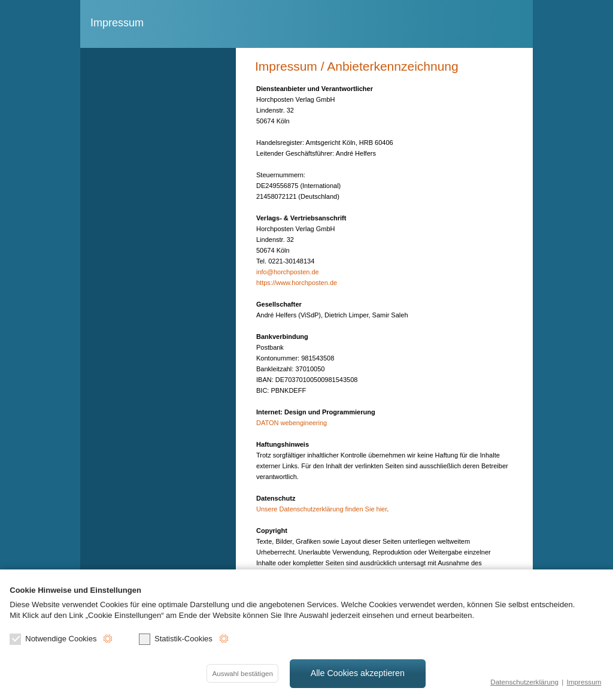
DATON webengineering (292, 423)
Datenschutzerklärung (524, 682)
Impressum (584, 682)
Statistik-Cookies (176, 639)
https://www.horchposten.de (297, 283)
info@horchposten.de (288, 272)
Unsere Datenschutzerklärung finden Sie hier (321, 509)
